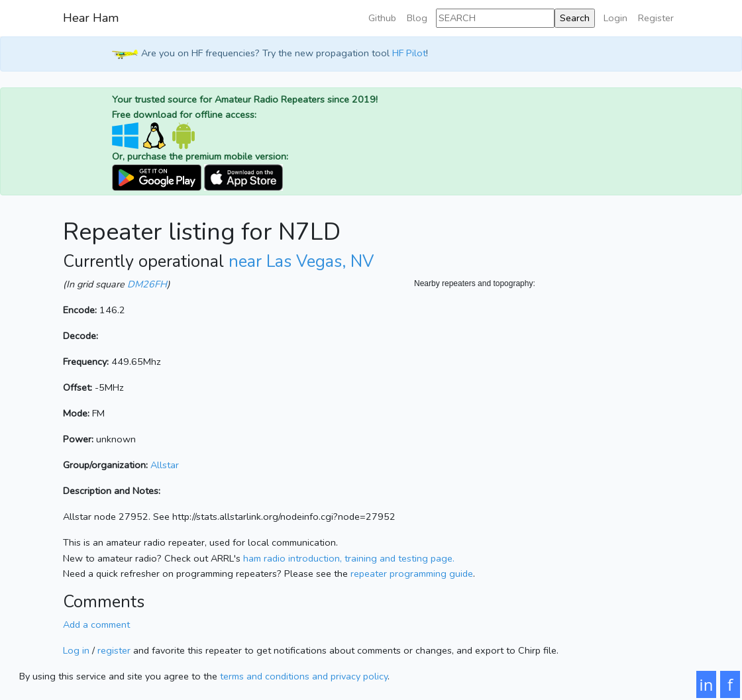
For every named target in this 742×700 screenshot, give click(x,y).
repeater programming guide (412, 574)
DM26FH (147, 284)
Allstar (165, 465)
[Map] (547, 423)
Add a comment (96, 625)
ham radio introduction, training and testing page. (349, 558)
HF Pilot (409, 53)
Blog (417, 18)
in (707, 684)
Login (615, 18)
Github (382, 18)
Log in (76, 650)
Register (656, 18)
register (114, 650)
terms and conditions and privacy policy (304, 676)
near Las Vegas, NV (301, 262)
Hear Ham (91, 18)
